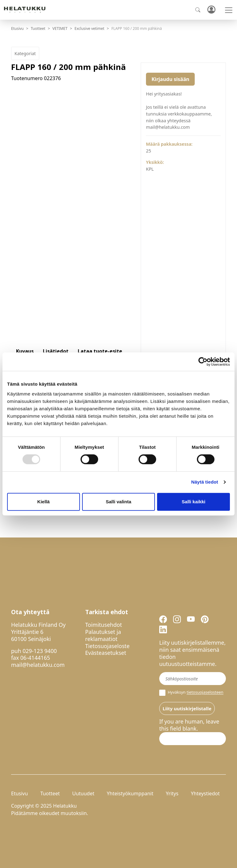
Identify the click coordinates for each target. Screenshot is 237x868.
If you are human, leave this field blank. (189, 725)
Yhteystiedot (205, 793)
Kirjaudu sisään (170, 79)
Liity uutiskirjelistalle (187, 708)
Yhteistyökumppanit (130, 793)
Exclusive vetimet (90, 28)
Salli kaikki (194, 502)
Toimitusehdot (104, 625)
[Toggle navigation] (229, 10)
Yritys (172, 793)
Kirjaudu (211, 10)
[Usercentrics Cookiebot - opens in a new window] (203, 362)
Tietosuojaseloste (107, 646)
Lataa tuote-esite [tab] (100, 351)
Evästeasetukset (106, 653)
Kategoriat (25, 53)
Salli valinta (119, 502)
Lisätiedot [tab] (56, 351)
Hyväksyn (191, 693)
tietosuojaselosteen (205, 692)
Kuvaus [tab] (25, 351)
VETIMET (60, 28)
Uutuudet (83, 793)
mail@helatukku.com (38, 665)
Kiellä (44, 502)
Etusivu (17, 28)
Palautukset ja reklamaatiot (103, 635)
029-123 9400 (40, 651)
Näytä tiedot (205, 482)
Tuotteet (38, 28)
